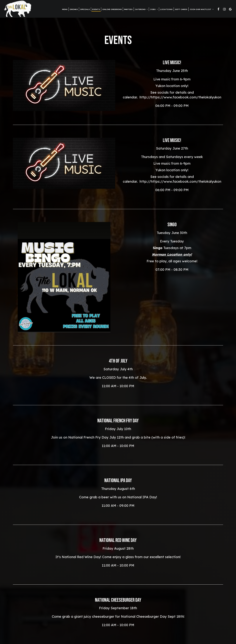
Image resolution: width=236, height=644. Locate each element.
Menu (65, 9)
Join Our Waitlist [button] (202, 9)
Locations (166, 9)
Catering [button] (141, 9)
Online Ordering (112, 9)
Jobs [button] (154, 9)
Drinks (74, 9)
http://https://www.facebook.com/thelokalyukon (180, 97)
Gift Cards (181, 9)
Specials (85, 9)
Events (96, 9)
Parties (128, 9)
